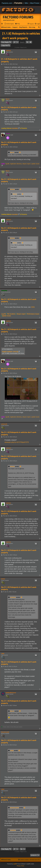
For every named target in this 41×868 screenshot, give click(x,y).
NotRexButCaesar (11, 693)
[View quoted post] (20, 152)
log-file (7, 164)
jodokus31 (4, 424)
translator (15, 128)
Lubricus (8, 51)
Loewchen (4, 291)
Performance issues (33, 314)
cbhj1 (3, 654)
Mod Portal (35, 3)
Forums (18, 3)
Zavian (3, 579)
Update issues (6, 316)
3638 (33, 307)
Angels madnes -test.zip (10, 352)
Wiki (26, 3)
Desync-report (21, 314)
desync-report (26, 164)
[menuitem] (9, 24)
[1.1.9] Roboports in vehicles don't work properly (21, 36)
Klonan (8, 134)
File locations (11, 314)
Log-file (4, 314)
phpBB (15, 864)
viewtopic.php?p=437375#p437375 (17, 442)
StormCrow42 (5, 732)
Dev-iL (8, 99)
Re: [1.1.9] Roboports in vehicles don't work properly (19, 108)
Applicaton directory (16, 164)
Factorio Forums (18, 17)
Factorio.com (7, 3)
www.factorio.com (9, 20)
